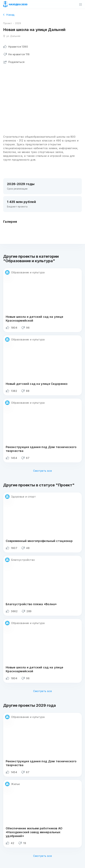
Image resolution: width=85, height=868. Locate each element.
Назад (9, 15)
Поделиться (14, 62)
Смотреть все (43, 471)
